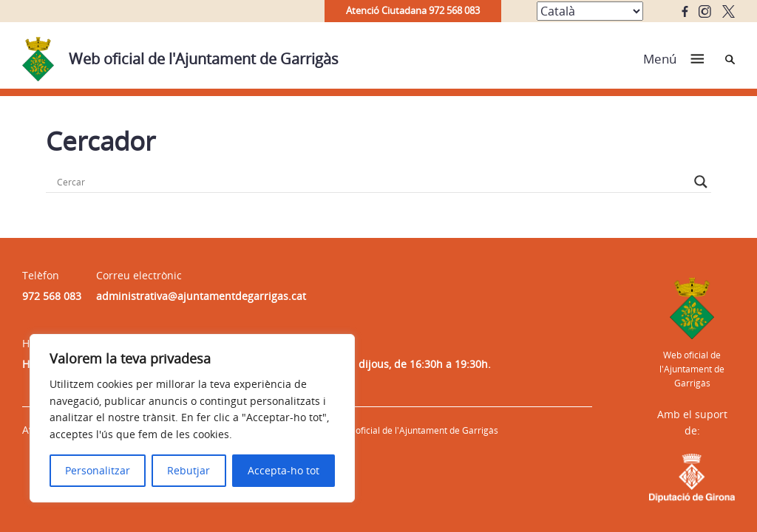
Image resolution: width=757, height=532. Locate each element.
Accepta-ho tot (284, 470)
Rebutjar (189, 470)
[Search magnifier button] (701, 182)
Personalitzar (98, 470)
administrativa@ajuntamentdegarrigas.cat (201, 296)
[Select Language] (590, 11)
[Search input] (372, 182)
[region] (192, 418)
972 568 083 (52, 296)
